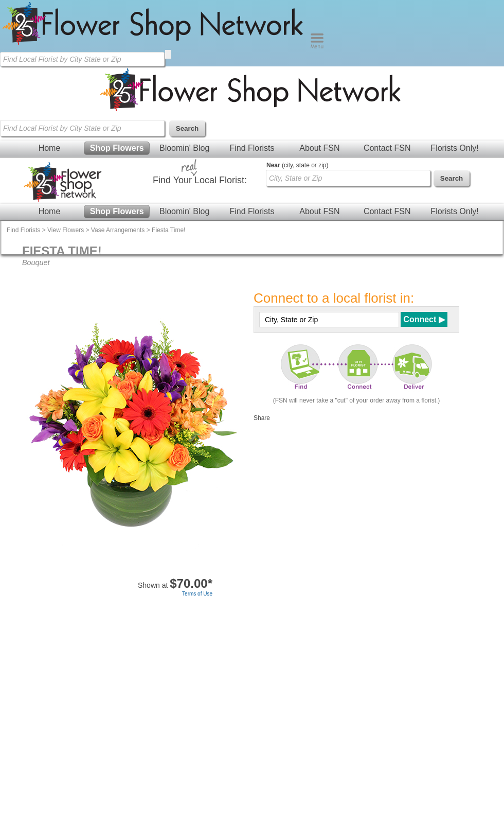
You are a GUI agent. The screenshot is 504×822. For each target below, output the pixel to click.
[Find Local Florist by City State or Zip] (82, 59)
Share (262, 418)
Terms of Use (197, 594)
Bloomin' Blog (184, 148)
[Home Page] (155, 46)
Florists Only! (454, 148)
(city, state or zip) (297, 165)
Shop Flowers (117, 148)
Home (50, 148)
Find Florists (252, 148)
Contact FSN (387, 148)
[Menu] (317, 46)
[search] (168, 54)
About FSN (319, 148)
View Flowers (66, 230)
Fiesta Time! (168, 230)
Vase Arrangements (118, 230)
